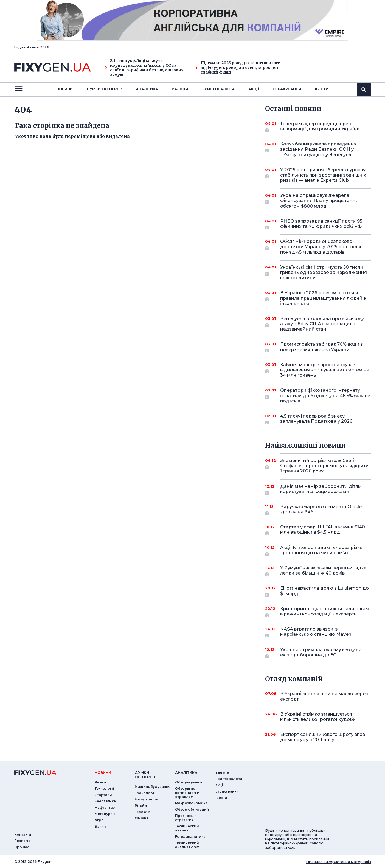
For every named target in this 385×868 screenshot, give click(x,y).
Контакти (23, 834)
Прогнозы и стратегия (186, 818)
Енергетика (105, 801)
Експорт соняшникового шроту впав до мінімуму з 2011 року (323, 737)
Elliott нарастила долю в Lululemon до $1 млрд (324, 591)
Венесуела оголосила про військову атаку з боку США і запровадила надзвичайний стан (322, 324)
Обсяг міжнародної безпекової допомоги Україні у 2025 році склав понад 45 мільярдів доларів (321, 247)
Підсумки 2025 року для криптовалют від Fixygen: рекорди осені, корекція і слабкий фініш (238, 68)
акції (254, 89)
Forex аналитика (190, 837)
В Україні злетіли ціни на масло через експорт (324, 696)
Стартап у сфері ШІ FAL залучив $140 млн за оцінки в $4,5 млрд (323, 530)
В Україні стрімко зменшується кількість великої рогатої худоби (318, 717)
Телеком (143, 812)
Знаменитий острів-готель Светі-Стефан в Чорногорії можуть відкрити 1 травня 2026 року (324, 466)
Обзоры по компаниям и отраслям (187, 793)
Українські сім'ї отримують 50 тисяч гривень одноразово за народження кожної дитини (324, 272)
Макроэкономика (191, 803)
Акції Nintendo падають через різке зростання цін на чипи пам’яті (321, 551)
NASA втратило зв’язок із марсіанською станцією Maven (318, 632)
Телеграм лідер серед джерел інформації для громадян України (320, 127)
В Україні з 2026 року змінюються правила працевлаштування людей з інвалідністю (323, 298)
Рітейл (141, 806)
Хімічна (142, 818)
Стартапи (103, 795)
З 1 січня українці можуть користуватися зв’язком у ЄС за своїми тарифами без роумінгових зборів (144, 68)
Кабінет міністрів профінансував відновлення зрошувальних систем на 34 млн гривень (325, 370)
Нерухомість (146, 799)
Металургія (105, 814)
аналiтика (186, 772)
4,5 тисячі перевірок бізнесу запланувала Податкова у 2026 (318, 419)
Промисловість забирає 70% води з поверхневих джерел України (322, 347)
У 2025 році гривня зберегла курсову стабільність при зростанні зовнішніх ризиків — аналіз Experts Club (323, 175)
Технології (104, 789)
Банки (100, 826)
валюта (180, 89)
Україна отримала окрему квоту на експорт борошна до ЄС (321, 653)
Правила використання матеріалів (338, 862)
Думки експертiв (104, 89)
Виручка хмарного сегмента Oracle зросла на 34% (321, 510)
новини (64, 89)
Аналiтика (147, 89)
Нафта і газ (105, 807)
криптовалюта (218, 89)
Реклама (22, 841)
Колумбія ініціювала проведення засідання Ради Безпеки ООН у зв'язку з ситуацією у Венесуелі (318, 149)
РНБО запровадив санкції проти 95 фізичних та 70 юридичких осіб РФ (321, 224)
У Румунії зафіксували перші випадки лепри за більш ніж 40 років (324, 571)
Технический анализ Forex (187, 845)
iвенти (322, 89)
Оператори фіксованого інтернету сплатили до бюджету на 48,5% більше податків (325, 395)
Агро (99, 820)
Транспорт (145, 793)
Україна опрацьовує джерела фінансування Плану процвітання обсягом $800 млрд (319, 201)
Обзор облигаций (192, 809)
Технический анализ (187, 828)
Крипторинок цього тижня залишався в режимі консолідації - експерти (324, 612)
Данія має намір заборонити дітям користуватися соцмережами (321, 489)
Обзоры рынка (189, 782)
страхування (287, 89)
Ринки (100, 782)
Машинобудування (153, 787)
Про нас (22, 847)
